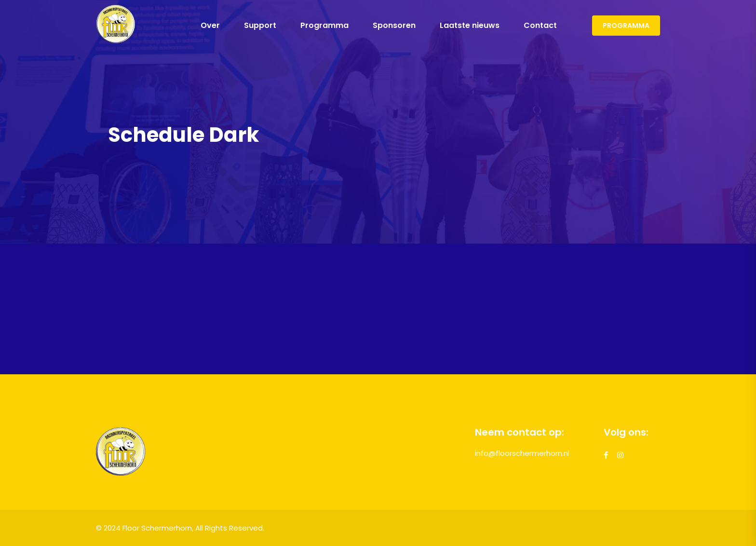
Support (260, 25)
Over (210, 25)
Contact (540, 25)
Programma (324, 25)
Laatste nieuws (470, 25)
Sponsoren (394, 25)
